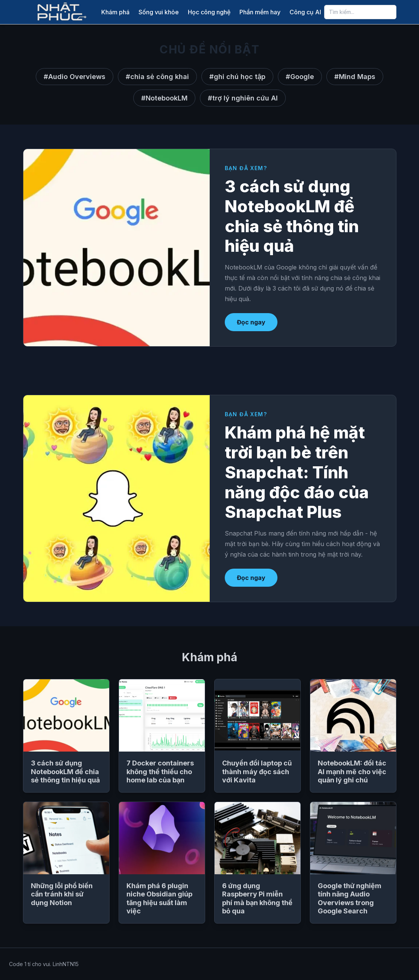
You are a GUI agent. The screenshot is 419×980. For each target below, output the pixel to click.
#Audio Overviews (75, 77)
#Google (300, 77)
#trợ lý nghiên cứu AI (243, 98)
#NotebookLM (164, 98)
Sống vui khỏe (159, 12)
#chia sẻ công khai (157, 77)
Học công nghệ (209, 12)
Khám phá (115, 12)
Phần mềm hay (260, 12)
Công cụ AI (305, 12)
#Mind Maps (355, 77)
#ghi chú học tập (237, 77)
